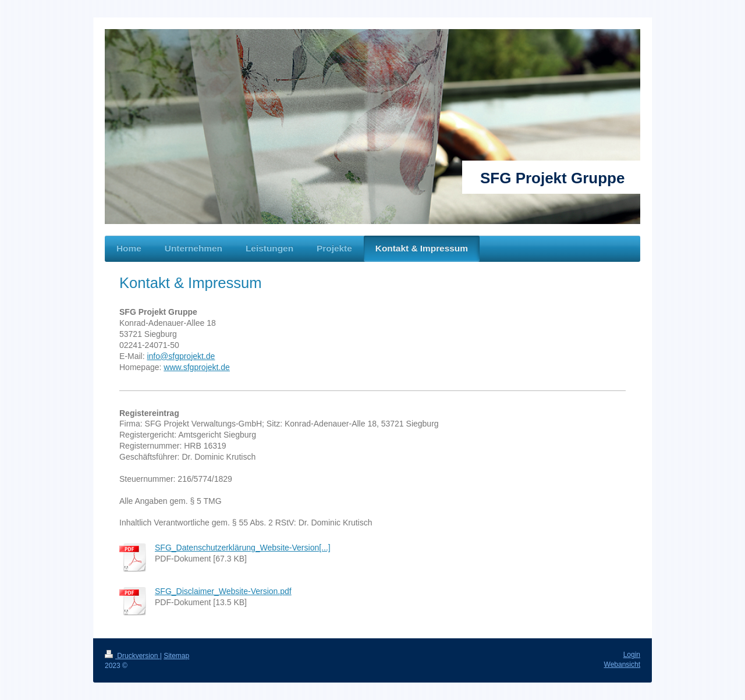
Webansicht (622, 665)
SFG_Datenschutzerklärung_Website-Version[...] (243, 548)
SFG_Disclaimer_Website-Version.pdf (223, 591)
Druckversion (132, 656)
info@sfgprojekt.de (181, 356)
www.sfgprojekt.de (197, 367)
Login (632, 655)
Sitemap (176, 656)
